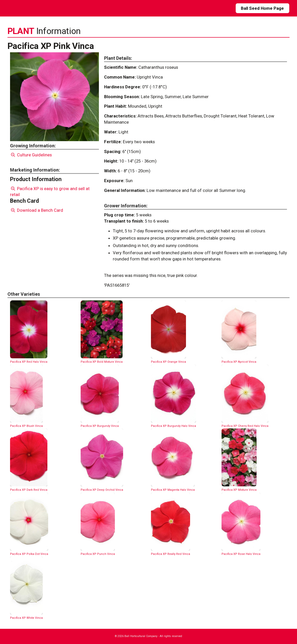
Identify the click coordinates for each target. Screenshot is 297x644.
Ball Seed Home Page (262, 8)
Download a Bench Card (37, 210)
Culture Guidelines (31, 155)
